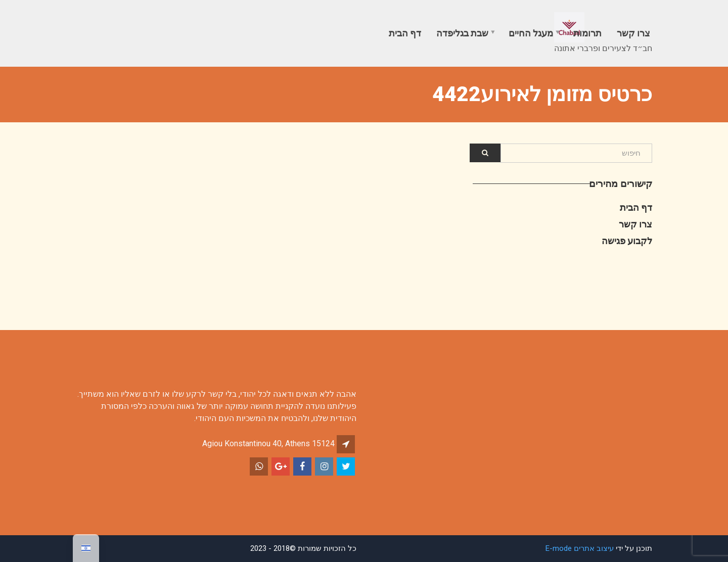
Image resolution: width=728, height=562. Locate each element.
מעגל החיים (531, 33)
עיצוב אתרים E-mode (580, 548)
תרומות (587, 33)
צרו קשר (633, 33)
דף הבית (405, 33)
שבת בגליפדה (462, 33)
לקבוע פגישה (627, 241)
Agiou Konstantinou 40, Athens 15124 (268, 443)
